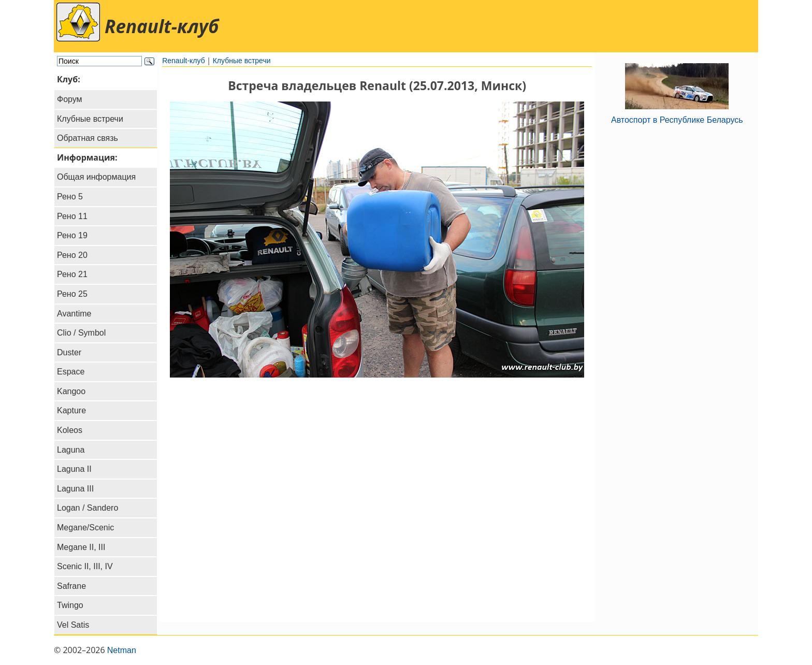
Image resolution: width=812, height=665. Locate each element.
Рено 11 (72, 216)
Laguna (71, 450)
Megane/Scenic (85, 527)
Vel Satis (73, 625)
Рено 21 (72, 274)
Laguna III (75, 489)
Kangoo (71, 391)
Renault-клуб (184, 61)
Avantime (74, 314)
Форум (70, 99)
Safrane (71, 586)
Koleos (70, 430)
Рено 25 (72, 294)
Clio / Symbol (81, 333)
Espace (71, 372)
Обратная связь (88, 138)
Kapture (71, 410)
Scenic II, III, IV (85, 566)
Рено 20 (72, 255)
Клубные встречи (90, 119)
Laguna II (74, 469)
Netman (122, 650)
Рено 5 (70, 197)
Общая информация (96, 177)
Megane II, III (81, 547)
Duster (69, 352)
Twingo (70, 605)
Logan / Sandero (88, 508)
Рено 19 (72, 235)
